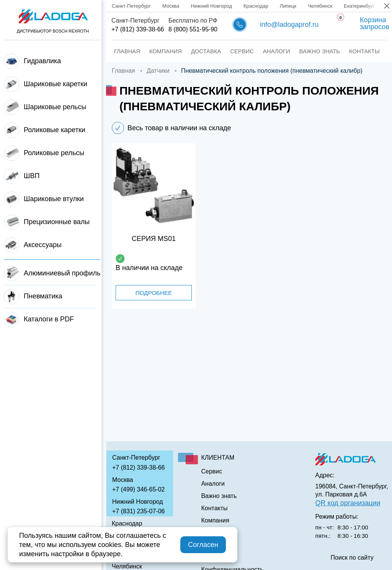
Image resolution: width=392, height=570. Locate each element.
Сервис (229, 51)
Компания (159, 51)
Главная (124, 51)
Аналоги (261, 51)
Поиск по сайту (352, 558)
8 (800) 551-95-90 (193, 29)
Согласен (203, 545)
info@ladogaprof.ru (289, 25)
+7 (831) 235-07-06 (138, 511)
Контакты (341, 51)
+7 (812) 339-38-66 (138, 29)
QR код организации (348, 503)
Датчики (158, 71)
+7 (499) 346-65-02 (138, 489)
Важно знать (300, 51)
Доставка (196, 51)
